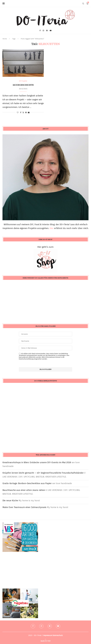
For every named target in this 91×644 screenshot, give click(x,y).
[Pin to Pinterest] (26, 112)
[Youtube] (51, 31)
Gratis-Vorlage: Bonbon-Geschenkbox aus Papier (27, 483)
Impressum (48, 635)
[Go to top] (45, 641)
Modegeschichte (23, 85)
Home (5, 39)
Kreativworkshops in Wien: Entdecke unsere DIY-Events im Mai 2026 (37, 462)
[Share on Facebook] (21, 112)
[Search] (83, 4)
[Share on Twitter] (23, 112)
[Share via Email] (29, 112)
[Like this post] (18, 112)
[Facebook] (40, 31)
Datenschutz (58, 635)
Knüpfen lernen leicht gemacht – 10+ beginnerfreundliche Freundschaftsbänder (43, 473)
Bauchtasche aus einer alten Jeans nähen (24, 490)
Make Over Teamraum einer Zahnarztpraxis (24, 507)
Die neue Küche (10, 500)
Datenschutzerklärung (26, 359)
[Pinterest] (47, 31)
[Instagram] (43, 31)
